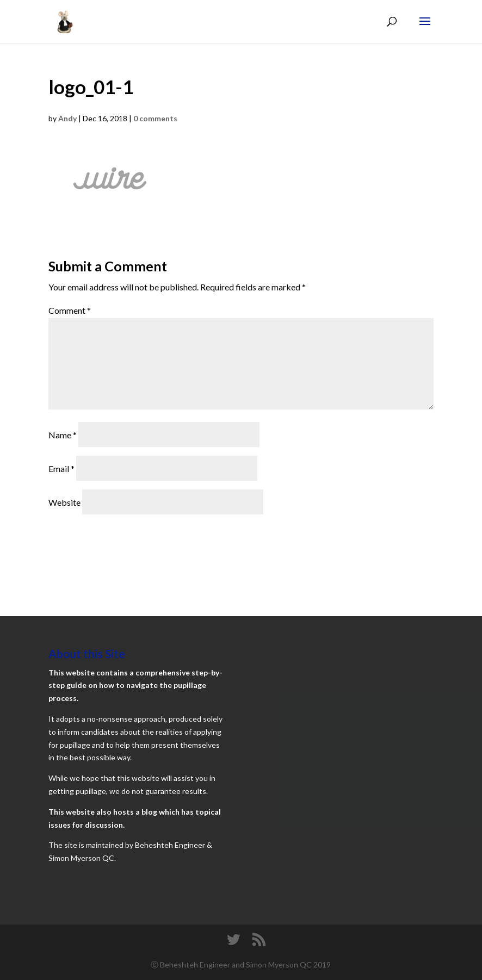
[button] (110, 181)
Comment (70, 310)
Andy (67, 118)
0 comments (155, 118)
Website (64, 502)
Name (63, 435)
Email (61, 469)
